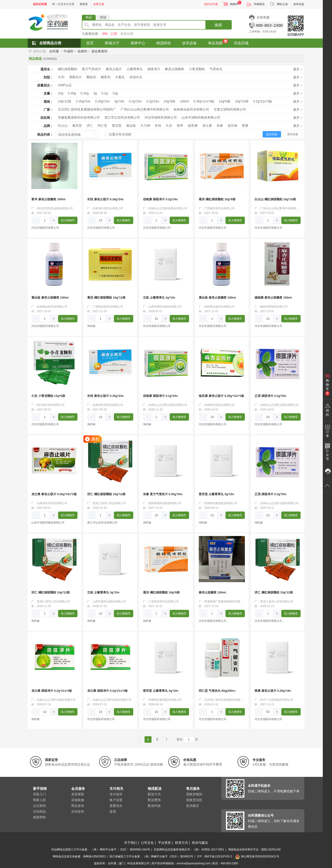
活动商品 (39, 811)
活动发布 (78, 811)
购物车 (234, 4)
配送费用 (154, 800)
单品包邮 (215, 43)
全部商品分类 (50, 43)
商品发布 (78, 806)
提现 (113, 811)
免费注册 (99, 4)
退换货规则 (194, 794)
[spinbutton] (45, 220)
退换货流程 (194, 800)
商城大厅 (112, 43)
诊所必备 (190, 43)
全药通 (54, 51)
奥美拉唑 (127, 34)
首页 (90, 43)
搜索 (218, 25)
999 (105, 34)
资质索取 (78, 794)
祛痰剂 (82, 51)
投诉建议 (193, 806)
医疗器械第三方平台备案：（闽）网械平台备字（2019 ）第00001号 (151, 856)
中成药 (68, 51)
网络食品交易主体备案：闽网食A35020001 (79, 856)
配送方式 (154, 794)
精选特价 (164, 43)
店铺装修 (78, 800)
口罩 (114, 34)
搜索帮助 (39, 817)
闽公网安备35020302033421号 (257, 856)
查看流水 (116, 806)
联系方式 (181, 843)
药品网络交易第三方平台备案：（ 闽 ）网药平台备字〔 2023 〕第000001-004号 (101, 850)
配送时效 (154, 806)
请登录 (84, 4)
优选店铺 (241, 43)
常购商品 (259, 4)
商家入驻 (39, 800)
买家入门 (39, 794)
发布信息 (299, 4)
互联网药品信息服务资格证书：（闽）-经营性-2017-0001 (189, 850)
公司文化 (147, 843)
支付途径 (116, 794)
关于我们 (130, 843)
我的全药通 (211, 4)
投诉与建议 (200, 843)
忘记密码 (39, 806)
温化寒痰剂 (99, 51)
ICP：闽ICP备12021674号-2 (215, 856)
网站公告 (282, 4)
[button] (36, 221)
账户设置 (116, 800)
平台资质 (164, 843)
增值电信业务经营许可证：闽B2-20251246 (254, 850)
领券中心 (138, 43)
